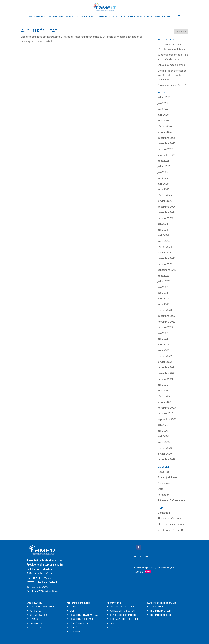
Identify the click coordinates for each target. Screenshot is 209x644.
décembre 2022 (167, 316)
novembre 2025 (167, 143)
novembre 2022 (167, 321)
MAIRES (73, 607)
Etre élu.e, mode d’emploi (172, 65)
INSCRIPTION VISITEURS (161, 611)
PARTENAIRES (36, 623)
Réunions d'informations (171, 500)
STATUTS (34, 619)
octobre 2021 (165, 379)
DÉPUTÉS (74, 627)
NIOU (153, 568)
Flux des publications (169, 518)
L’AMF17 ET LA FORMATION (122, 607)
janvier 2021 (165, 402)
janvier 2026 (165, 132)
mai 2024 (163, 230)
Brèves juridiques (167, 477)
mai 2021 (163, 385)
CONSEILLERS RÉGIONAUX (81, 619)
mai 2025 (163, 178)
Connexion (164, 513)
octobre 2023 (165, 264)
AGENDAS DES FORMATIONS (123, 611)
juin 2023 (163, 287)
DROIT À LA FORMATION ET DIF (124, 619)
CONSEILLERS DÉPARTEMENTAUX (84, 615)
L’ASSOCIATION (36, 17)
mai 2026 (163, 109)
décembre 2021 (167, 367)
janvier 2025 (165, 201)
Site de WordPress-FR (170, 530)
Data (160, 489)
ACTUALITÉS (35, 611)
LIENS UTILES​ (35, 627)
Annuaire (85, 17)
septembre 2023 (167, 270)
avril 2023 (163, 298)
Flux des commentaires (171, 524)
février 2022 (165, 356)
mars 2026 (163, 120)
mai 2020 (163, 431)
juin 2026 (163, 103)
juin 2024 (163, 224)
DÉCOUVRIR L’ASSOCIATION (42, 607)
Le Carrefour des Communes (62, 17)
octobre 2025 (165, 149)
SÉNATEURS (75, 632)
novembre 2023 (167, 258)
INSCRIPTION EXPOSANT (161, 615)
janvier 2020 (165, 454)
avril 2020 (163, 436)
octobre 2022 (165, 327)
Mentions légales (142, 556)
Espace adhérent (163, 17)
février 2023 (165, 310)
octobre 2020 (165, 413)
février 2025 (165, 195)
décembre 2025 (167, 138)
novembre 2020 (167, 408)
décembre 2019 (167, 459)
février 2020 (165, 448)
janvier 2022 (165, 362)
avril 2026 (163, 115)
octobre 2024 (165, 218)
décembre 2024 (167, 207)
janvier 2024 (165, 252)
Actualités (163, 472)
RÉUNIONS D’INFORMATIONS (123, 615)
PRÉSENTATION (157, 607)
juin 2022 (163, 333)
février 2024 (165, 247)
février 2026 (165, 126)
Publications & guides (139, 17)
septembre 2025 (167, 155)
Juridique (118, 17)
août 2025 (163, 161)
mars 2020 (163, 442)
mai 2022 (163, 339)
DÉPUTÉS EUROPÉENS (79, 623)
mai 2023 (163, 293)
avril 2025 (163, 184)
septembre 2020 (167, 419)
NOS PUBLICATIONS (38, 615)
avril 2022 (163, 344)
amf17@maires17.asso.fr (48, 591)
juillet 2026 (164, 97)
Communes (164, 483)
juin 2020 (163, 425)
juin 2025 (163, 172)
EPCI (72, 611)
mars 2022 (163, 350)
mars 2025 (163, 189)
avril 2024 (163, 235)
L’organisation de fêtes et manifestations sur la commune (172, 75)
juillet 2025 (164, 166)
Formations (102, 17)
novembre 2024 (167, 212)
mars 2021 (163, 390)
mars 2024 (163, 241)
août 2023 (163, 276)
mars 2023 (163, 304)
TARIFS (113, 623)
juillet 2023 (164, 281)
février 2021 (165, 396)
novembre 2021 (167, 373)
